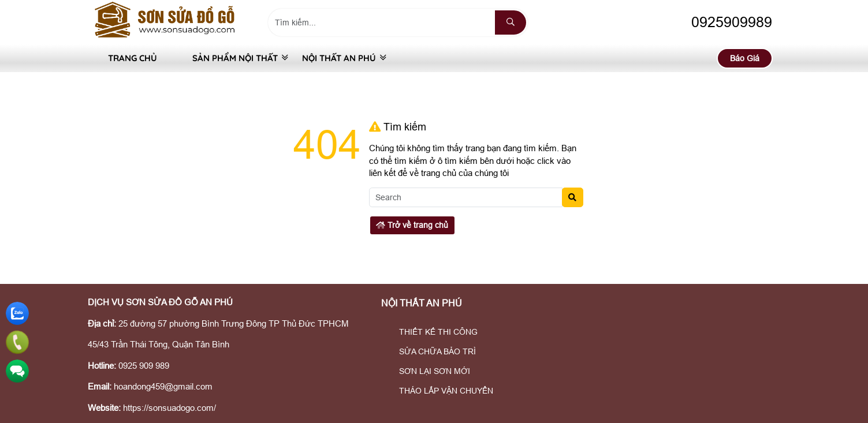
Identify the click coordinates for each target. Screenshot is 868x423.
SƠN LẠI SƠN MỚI (427, 371)
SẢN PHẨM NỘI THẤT (230, 58)
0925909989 (721, 22)
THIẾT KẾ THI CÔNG (431, 332)
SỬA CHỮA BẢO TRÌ (430, 351)
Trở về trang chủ (412, 225)
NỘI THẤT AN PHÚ (339, 58)
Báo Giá (745, 58)
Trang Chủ (133, 58)
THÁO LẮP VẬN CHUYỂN (439, 391)
